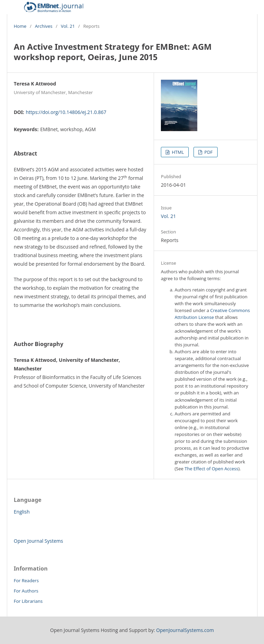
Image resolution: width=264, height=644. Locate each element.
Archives (43, 26)
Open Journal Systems (38, 541)
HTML (177, 152)
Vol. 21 (68, 26)
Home (20, 26)
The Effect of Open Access (211, 469)
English (22, 512)
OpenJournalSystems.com (185, 630)
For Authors (26, 591)
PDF (208, 152)
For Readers (26, 580)
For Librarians (28, 601)
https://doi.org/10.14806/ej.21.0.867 (66, 112)
